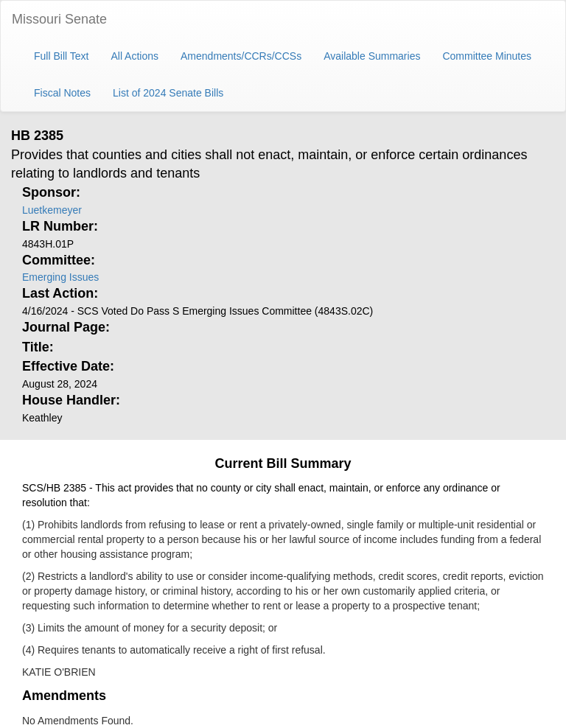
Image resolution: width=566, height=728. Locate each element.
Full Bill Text (61, 56)
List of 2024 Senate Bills (168, 93)
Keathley (42, 418)
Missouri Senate (59, 19)
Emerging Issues (60, 277)
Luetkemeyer (52, 210)
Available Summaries (372, 56)
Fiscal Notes (62, 93)
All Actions (134, 56)
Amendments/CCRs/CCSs (241, 56)
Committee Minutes (487, 56)
